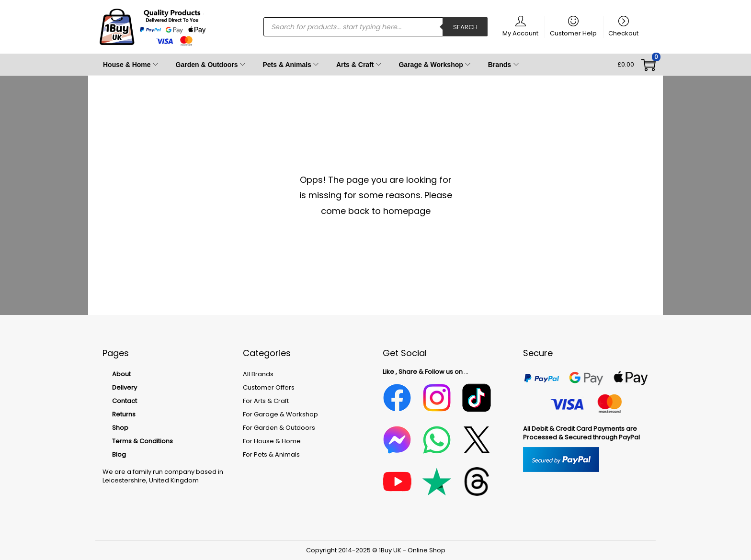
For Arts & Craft (266, 401)
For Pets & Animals (271, 454)
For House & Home (272, 441)
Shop (120, 428)
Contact (125, 401)
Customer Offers (269, 387)
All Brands (258, 374)
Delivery (125, 387)
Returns (124, 414)
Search (465, 27)
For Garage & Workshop (280, 414)
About (121, 374)
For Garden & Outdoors (279, 428)
